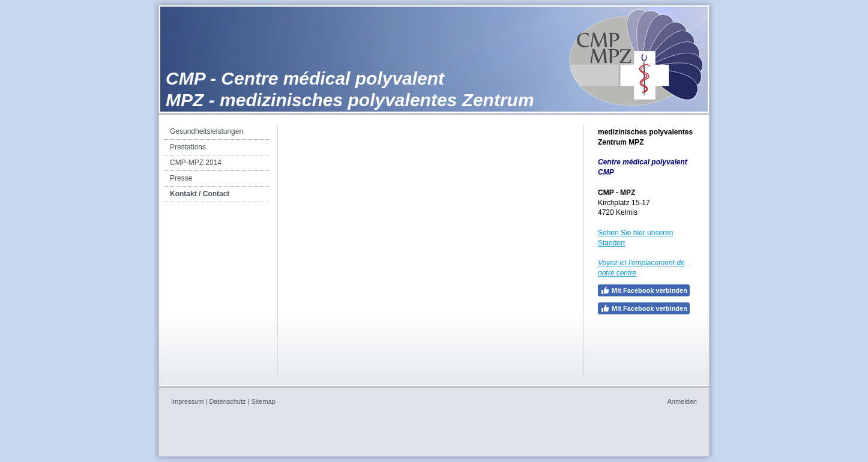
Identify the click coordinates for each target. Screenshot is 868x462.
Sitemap (264, 401)
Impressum (187, 401)
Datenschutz (227, 401)
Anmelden (682, 401)
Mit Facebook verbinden (644, 290)
